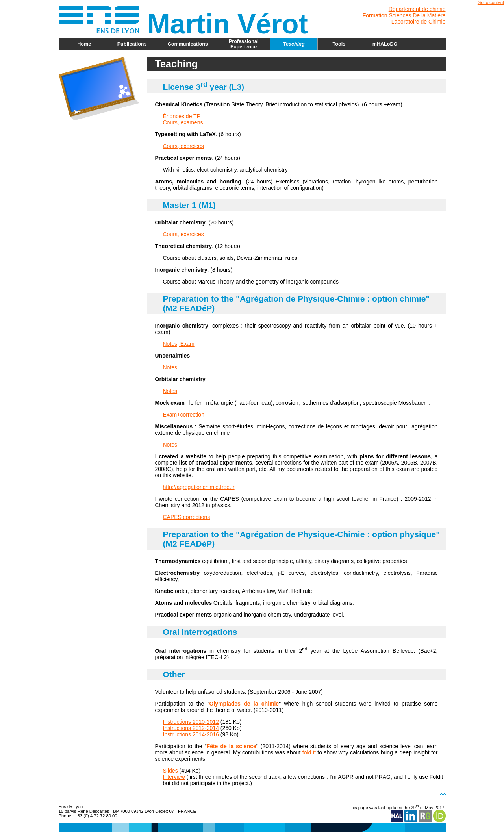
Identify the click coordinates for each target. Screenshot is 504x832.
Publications (132, 44)
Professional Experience (244, 44)
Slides (170, 771)
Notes (170, 367)
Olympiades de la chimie (244, 704)
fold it (309, 752)
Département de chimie (417, 9)
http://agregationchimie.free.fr (199, 487)
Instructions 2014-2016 (191, 734)
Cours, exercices (183, 146)
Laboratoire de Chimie (419, 22)
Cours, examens (183, 122)
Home (84, 44)
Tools (339, 44)
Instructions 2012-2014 (191, 728)
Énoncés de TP (182, 116)
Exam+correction (184, 415)
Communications (188, 44)
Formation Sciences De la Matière (404, 15)
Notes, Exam (179, 344)
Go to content (491, 2)
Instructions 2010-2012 (191, 722)
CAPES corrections (187, 517)
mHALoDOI (386, 44)
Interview (174, 777)
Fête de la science (232, 746)
